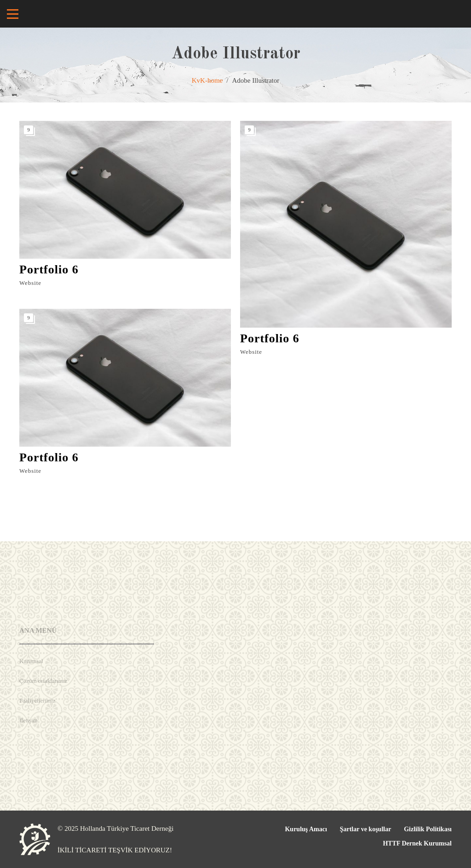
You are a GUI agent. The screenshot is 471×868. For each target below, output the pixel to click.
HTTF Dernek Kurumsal (417, 843)
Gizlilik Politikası (428, 829)
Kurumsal (31, 661)
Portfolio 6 (49, 269)
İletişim (29, 720)
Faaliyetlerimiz (37, 701)
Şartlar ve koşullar (366, 829)
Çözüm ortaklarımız (43, 681)
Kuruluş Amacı (306, 829)
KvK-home (207, 80)
